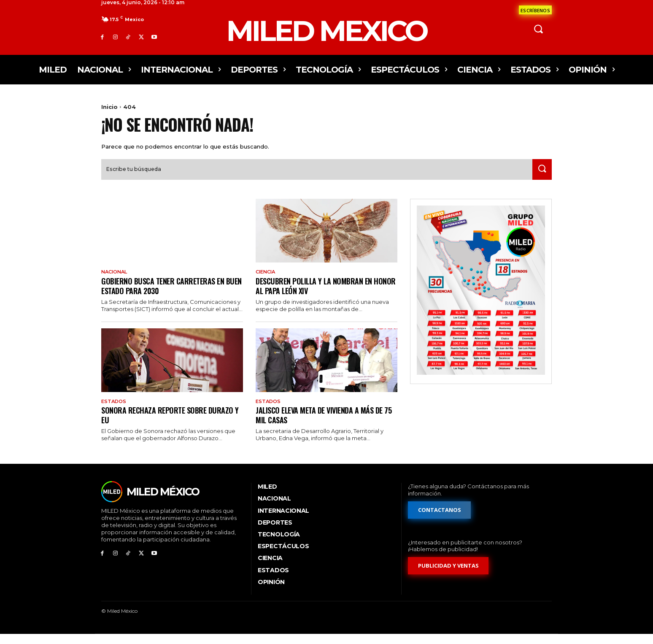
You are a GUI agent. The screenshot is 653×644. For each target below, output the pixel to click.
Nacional (116, 281)
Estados (115, 411)
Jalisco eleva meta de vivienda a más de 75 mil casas (325, 425)
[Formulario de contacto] (535, 10)
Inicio (109, 107)
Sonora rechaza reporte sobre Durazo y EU (171, 425)
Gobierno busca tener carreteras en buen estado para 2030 (167, 295)
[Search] (540, 178)
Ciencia (267, 281)
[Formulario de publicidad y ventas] (448, 576)
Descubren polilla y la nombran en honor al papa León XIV (318, 295)
